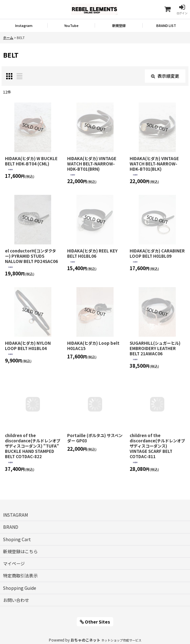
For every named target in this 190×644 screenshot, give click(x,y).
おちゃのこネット (85, 640)
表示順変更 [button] (165, 76)
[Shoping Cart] (167, 9)
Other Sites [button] (95, 622)
